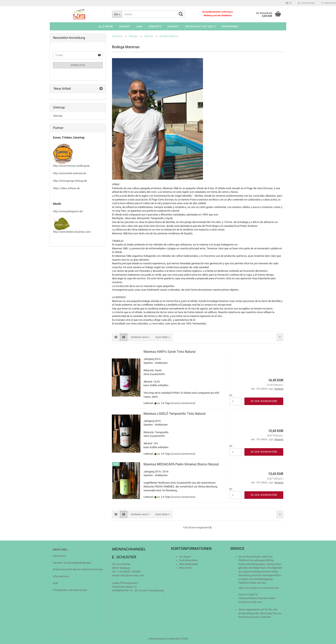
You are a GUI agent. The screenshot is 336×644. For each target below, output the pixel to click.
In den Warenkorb (264, 401)
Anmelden (78, 65)
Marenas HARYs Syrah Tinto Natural (170, 352)
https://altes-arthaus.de (66, 188)
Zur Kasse (185, 557)
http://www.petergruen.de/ (68, 211)
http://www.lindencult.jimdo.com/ (72, 232)
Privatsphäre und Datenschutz (70, 590)
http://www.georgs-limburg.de (70, 181)
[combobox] (140, 337)
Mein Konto (186, 568)
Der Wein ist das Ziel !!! (200, 26)
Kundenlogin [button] (306, 3)
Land (139, 26)
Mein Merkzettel (188, 564)
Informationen (61, 576)
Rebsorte (155, 26)
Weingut (173, 26)
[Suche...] (117, 14)
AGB (55, 583)
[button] (289, 3)
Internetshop (155, 639)
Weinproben (230, 26)
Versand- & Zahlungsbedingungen (72, 563)
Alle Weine (106, 26)
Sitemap (58, 116)
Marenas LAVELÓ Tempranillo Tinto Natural (175, 414)
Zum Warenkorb (188, 560)
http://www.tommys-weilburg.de (71, 166)
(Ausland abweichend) (183, 403)
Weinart (124, 26)
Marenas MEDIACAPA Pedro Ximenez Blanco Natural (181, 464)
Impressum (59, 556)
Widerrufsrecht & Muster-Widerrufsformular (78, 569)
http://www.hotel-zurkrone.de (70, 173)
